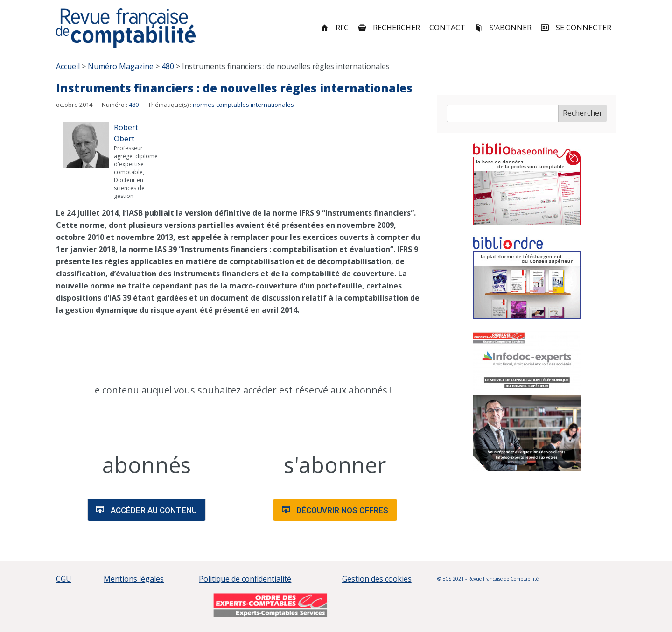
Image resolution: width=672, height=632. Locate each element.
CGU (64, 579)
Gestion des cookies (377, 579)
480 (134, 105)
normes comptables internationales (243, 105)
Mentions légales (134, 579)
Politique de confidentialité (245, 579)
